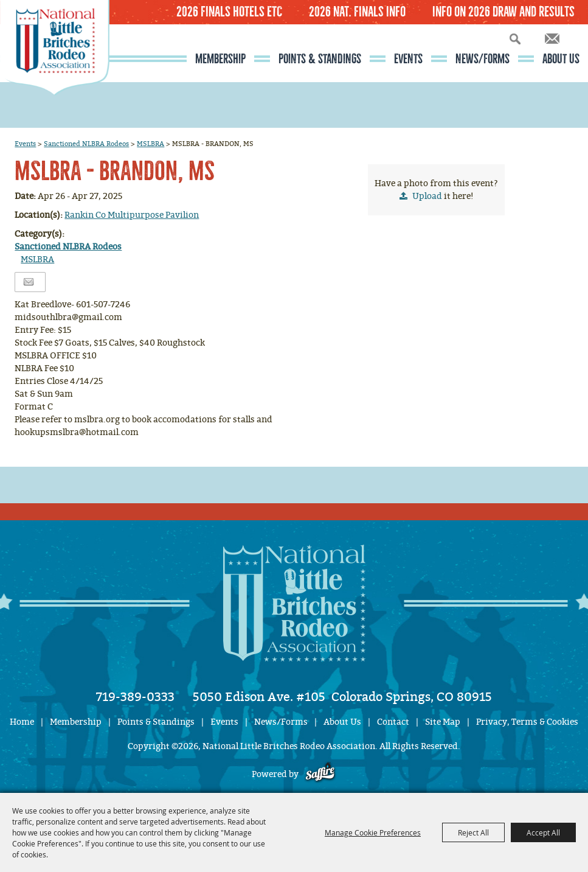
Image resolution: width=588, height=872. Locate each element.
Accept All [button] (543, 832)
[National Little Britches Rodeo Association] (55, 70)
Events (408, 59)
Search (515, 39)
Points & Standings (320, 59)
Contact (393, 722)
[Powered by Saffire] (320, 774)
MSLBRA (150, 144)
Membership (220, 59)
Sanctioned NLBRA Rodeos (86, 144)
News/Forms (483, 59)
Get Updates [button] (552, 39)
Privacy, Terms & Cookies (527, 722)
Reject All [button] (473, 832)
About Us (561, 59)
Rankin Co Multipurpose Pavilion (132, 215)
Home (22, 722)
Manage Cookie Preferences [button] (373, 832)
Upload (427, 196)
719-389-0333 (135, 697)
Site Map (443, 722)
